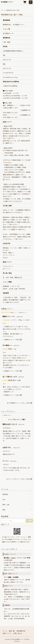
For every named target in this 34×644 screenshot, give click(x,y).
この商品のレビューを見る (12, 340)
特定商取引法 (21, 631)
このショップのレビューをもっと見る (19, 479)
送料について (7, 633)
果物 (4, 510)
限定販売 (5, 494)
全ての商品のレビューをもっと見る (19, 403)
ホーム (3, 10)
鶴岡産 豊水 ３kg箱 (14, 380)
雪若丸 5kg (12, 349)
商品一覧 (12, 631)
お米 (4, 499)
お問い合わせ (18, 633)
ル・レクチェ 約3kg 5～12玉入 (19, 320)
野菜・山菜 (6, 505)
